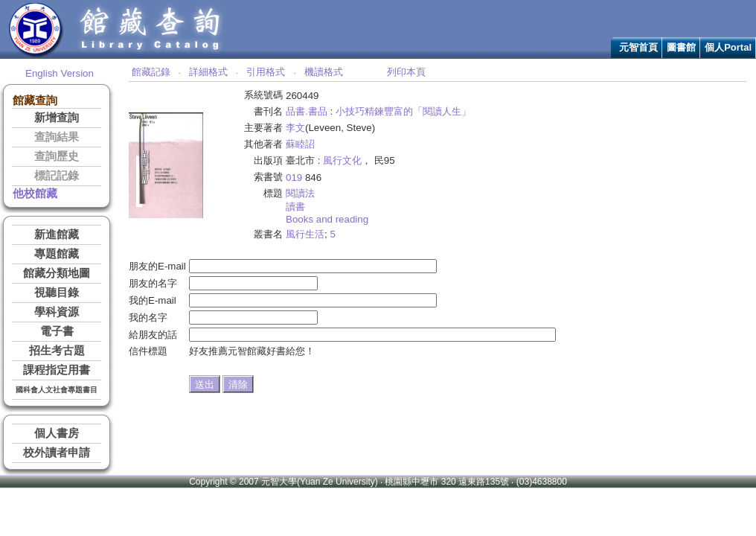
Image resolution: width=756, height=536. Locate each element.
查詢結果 (57, 137)
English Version (60, 73)
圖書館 (681, 47)
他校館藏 (35, 194)
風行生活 (305, 234)
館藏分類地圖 (57, 273)
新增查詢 (57, 118)
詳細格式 (208, 72)
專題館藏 (57, 254)
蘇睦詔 (300, 144)
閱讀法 (300, 193)
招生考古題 (57, 351)
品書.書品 (307, 111)
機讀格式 (324, 72)
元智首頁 (638, 47)
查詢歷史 (57, 156)
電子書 (57, 331)
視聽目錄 (57, 293)
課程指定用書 (57, 370)
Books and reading (327, 219)
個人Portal (728, 47)
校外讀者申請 (57, 453)
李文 (295, 128)
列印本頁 (406, 72)
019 (294, 178)
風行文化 (342, 160)
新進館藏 (57, 234)
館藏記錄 (151, 72)
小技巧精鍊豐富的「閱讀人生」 (403, 111)
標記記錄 (57, 176)
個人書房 (57, 433)
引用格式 (266, 72)
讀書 (295, 207)
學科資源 (57, 312)
